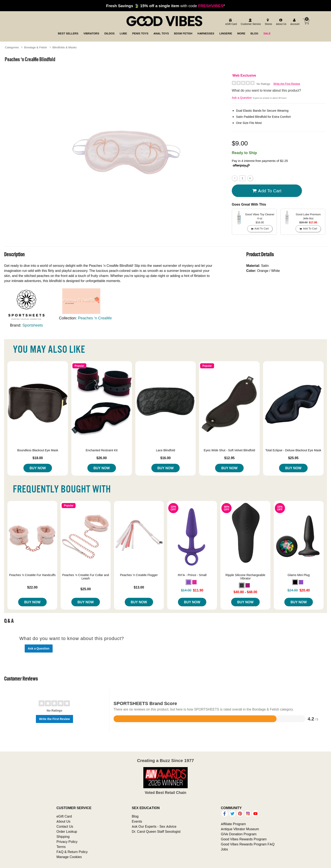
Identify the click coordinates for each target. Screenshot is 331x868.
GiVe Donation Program (239, 834)
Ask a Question (242, 98)
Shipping (63, 837)
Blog (135, 816)
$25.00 (86, 589)
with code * (165, 6)
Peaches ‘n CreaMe (95, 318)
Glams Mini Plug (299, 575)
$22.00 (32, 587)
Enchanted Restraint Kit (102, 450)
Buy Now (38, 468)
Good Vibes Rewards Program (244, 839)
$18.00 (38, 458)
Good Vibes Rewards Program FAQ (248, 844)
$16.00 (166, 458)
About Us (63, 821)
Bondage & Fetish (36, 47)
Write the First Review (287, 84)
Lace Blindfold (165, 450)
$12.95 (229, 458)
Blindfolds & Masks (64, 47)
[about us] (281, 22)
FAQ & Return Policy (72, 852)
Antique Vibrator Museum (240, 829)
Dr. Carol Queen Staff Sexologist (156, 831)
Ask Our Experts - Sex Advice (154, 826)
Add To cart (267, 191)
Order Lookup (67, 831)
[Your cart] (306, 22)
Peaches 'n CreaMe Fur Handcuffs (32, 575)
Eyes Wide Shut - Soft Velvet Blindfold (229, 450)
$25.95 (293, 458)
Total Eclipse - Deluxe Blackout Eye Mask (293, 450)
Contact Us (65, 826)
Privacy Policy (67, 842)
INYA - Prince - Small (192, 575)
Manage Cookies (69, 857)
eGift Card (64, 816)
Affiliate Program (233, 824)
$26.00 (102, 458)
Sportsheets (33, 325)
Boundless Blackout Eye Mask (38, 450)
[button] (189, 582)
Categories (12, 47)
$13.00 (139, 587)
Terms (61, 847)
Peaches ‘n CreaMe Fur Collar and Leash (86, 577)
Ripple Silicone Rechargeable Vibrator (245, 577)
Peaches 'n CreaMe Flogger (139, 575)
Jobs (224, 849)
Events (137, 821)
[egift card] (230, 22)
